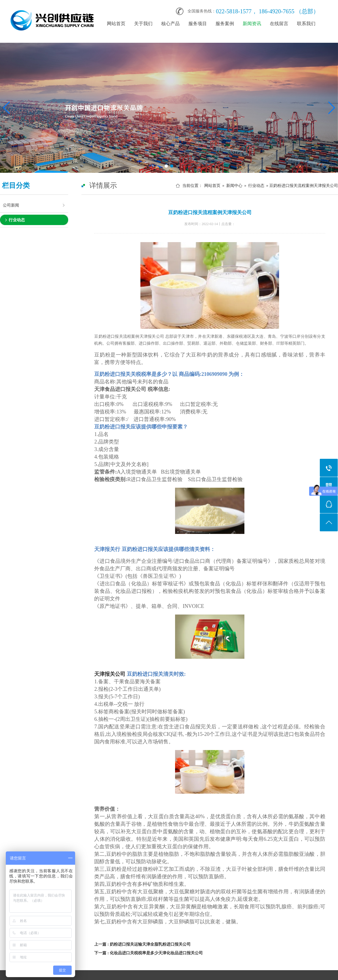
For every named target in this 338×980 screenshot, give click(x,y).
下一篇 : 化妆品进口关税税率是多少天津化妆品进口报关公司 (148, 953)
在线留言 (279, 24)
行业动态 (17, 220)
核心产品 (170, 24)
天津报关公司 (110, 674)
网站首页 (116, 24)
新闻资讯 (252, 24)
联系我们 (306, 24)
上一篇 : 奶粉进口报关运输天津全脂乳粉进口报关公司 (142, 944)
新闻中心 (234, 186)
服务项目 (198, 24)
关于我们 (143, 24)
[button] (166, 166)
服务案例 (225, 24)
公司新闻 (11, 205)
